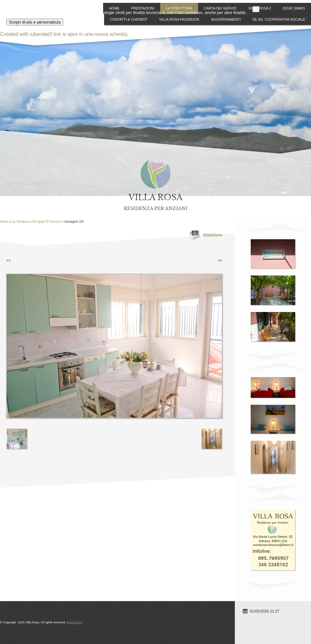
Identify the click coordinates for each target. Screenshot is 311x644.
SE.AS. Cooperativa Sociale (279, 19)
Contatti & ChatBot (129, 19)
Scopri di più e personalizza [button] (41, 629)
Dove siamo (294, 8)
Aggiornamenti (226, 19)
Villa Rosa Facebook (179, 19)
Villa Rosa (155, 197)
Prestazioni (143, 8)
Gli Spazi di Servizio (46, 222)
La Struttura (179, 8)
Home (114, 8)
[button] (308, 616)
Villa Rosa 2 (260, 8)
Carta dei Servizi (220, 8)
